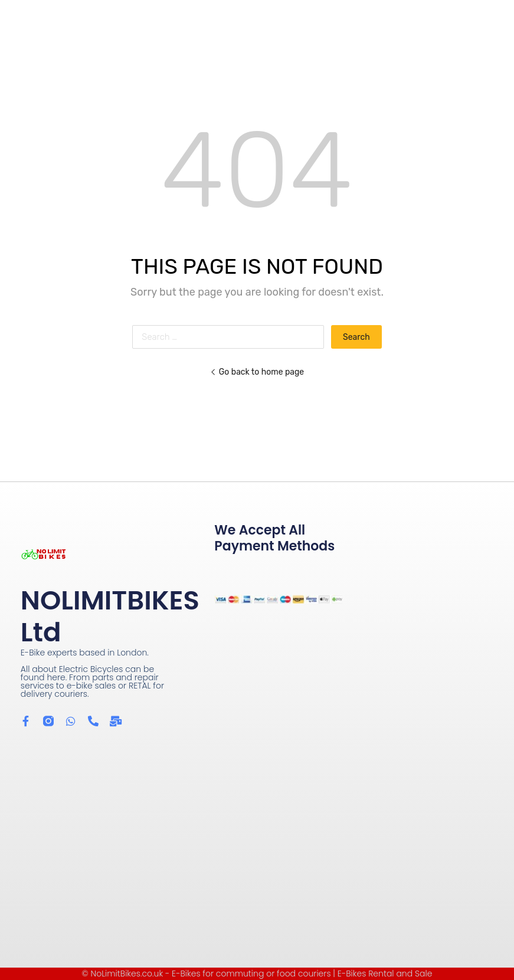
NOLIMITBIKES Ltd (110, 616)
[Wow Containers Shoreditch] (257, 836)
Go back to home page (257, 372)
